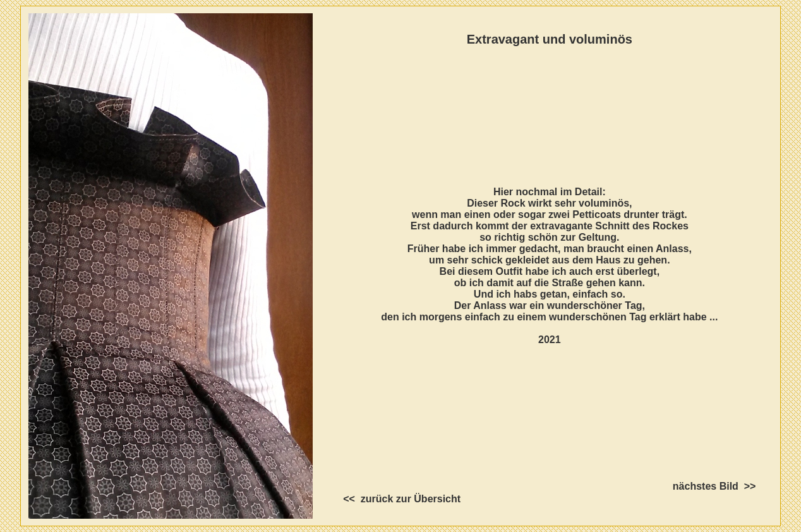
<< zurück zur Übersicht (391, 499)
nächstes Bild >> (726, 486)
